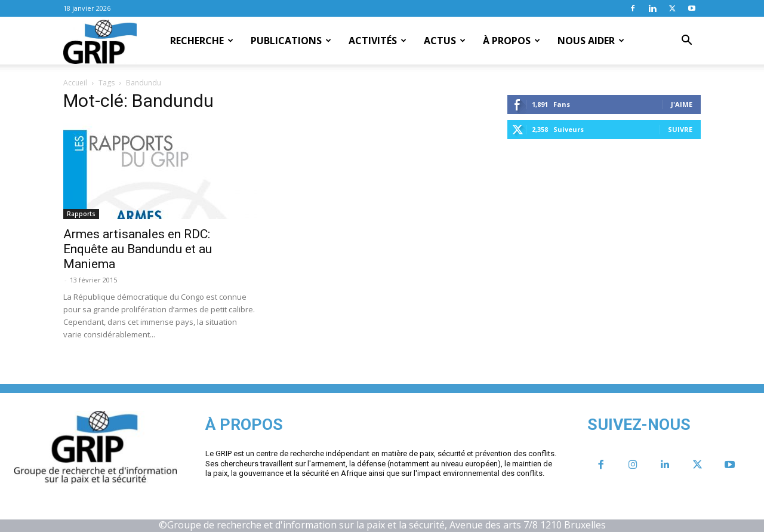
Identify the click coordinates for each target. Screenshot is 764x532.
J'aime (682, 104)
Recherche (202, 41)
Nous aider (591, 41)
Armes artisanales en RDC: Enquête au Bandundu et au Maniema (138, 249)
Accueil (75, 83)
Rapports (81, 214)
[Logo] (100, 41)
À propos (512, 41)
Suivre (680, 129)
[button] (686, 41)
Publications (291, 41)
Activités (378, 41)
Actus (445, 41)
